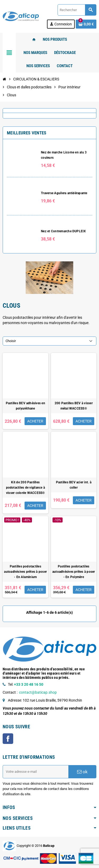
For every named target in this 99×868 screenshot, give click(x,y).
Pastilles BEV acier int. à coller (74, 485)
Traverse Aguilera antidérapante (64, 193)
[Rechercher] (77, 10)
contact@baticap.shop (38, 692)
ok (82, 772)
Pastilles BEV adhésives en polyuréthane (25, 406)
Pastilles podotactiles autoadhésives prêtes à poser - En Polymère (74, 572)
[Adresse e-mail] (36, 772)
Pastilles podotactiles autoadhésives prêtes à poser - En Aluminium (25, 572)
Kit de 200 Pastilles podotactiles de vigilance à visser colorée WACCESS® (25, 488)
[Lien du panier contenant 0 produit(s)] (86, 24)
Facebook (8, 739)
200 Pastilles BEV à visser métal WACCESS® (74, 406)
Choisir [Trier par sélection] (11, 341)
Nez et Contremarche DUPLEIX (63, 231)
